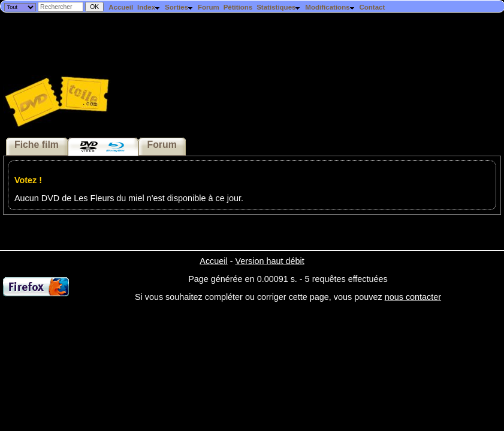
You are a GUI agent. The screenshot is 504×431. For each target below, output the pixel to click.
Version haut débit (269, 261)
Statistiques (279, 7)
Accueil (121, 7)
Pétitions (238, 7)
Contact (372, 7)
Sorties (179, 7)
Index (149, 7)
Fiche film (37, 145)
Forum (209, 7)
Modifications (330, 7)
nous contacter (413, 297)
